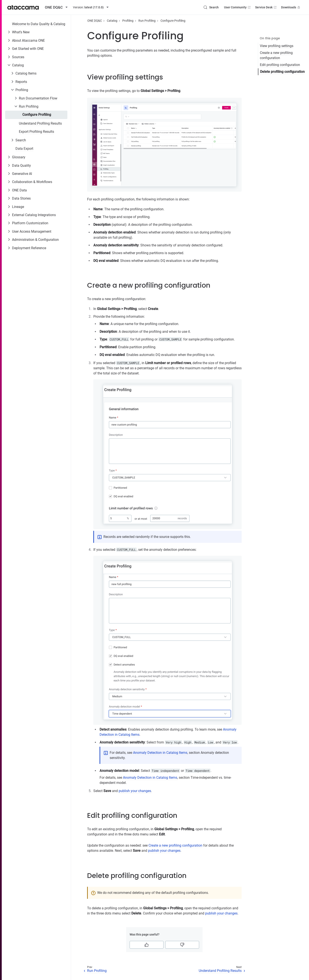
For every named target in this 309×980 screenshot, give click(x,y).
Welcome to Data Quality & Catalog (39, 24)
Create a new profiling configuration (276, 55)
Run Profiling (29, 106)
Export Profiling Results (36, 132)
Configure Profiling (37, 115)
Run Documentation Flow (38, 98)
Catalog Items (26, 73)
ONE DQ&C (95, 21)
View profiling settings (277, 46)
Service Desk (266, 7)
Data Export (24, 149)
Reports (21, 82)
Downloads (291, 7)
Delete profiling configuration (282, 72)
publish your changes (135, 791)
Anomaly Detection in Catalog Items (160, 753)
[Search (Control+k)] (211, 7)
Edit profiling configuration (280, 65)
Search (21, 140)
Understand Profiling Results (40, 123)
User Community (238, 7)
